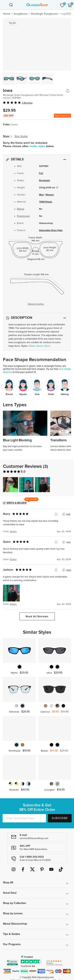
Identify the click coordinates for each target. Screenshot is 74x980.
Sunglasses (21, 14)
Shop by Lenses (13, 913)
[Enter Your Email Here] (24, 818)
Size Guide (21, 136)
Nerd (47, 346)
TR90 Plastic (46, 202)
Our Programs (12, 944)
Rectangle (44, 181)
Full (41, 173)
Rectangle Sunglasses (44, 14)
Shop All (8, 883)
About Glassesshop (15, 924)
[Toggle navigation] (4, 5)
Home (7, 14)
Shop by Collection (15, 903)
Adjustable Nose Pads (51, 230)
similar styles (38, 146)
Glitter (32, 346)
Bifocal (21, 209)
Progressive (23, 216)
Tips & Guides (12, 934)
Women (50, 195)
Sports (40, 346)
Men (41, 195)
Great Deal (10, 893)
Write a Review (17, 503)
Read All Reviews (37, 617)
